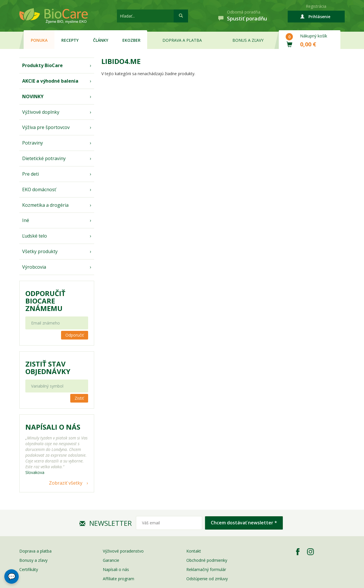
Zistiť (79, 398)
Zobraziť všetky (66, 483)
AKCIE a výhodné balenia (50, 81)
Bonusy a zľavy (33, 560)
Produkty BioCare (42, 65)
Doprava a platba (182, 40)
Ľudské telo (35, 236)
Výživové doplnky (41, 112)
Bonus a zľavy (248, 40)
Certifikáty (29, 569)
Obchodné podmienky (207, 560)
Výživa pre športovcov (46, 127)
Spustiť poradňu (247, 18)
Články (101, 40)
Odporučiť (75, 335)
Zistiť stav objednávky (48, 368)
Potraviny (33, 143)
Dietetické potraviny (44, 158)
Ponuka (39, 40)
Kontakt (194, 551)
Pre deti (31, 174)
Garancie (111, 560)
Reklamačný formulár (206, 569)
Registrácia (316, 6)
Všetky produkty (40, 251)
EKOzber (131, 40)
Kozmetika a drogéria (45, 205)
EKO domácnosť (39, 189)
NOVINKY (33, 96)
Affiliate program (119, 579)
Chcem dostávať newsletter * (244, 523)
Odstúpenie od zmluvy (207, 579)
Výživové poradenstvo (123, 551)
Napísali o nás (116, 569)
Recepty (70, 40)
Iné (26, 220)
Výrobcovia (34, 267)
